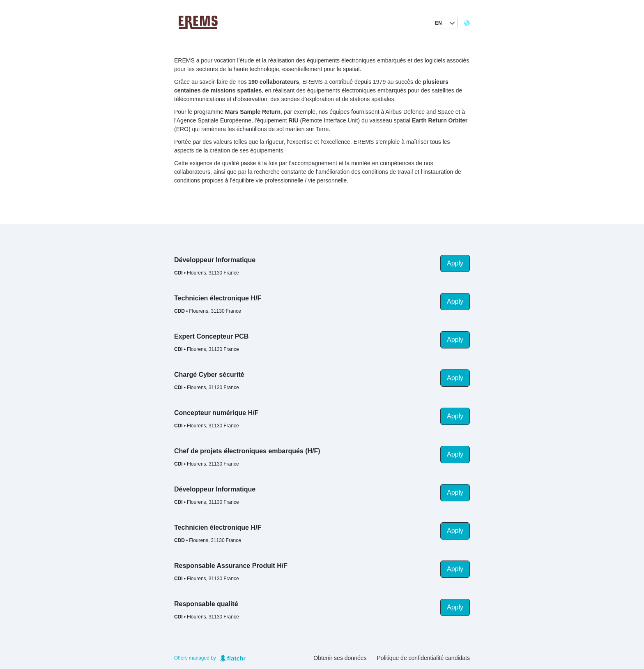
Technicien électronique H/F (218, 298)
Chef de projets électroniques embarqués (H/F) (247, 451)
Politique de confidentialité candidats (424, 658)
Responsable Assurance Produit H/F (231, 566)
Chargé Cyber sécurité (209, 375)
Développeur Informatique (215, 260)
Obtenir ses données (340, 658)
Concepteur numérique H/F (216, 413)
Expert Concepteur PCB (211, 336)
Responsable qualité (206, 604)
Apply (455, 263)
